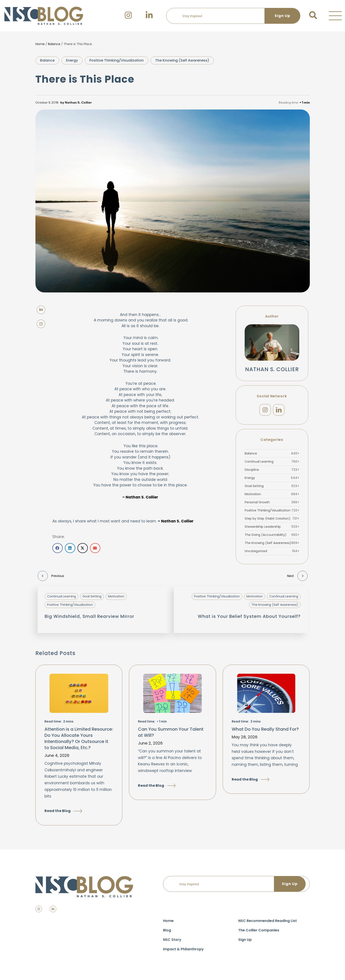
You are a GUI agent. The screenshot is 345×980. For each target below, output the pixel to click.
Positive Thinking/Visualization (117, 60)
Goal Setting (272, 487)
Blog (167, 932)
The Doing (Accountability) (272, 536)
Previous (51, 577)
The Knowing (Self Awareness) (182, 60)
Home (40, 44)
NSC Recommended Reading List (268, 922)
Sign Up (245, 941)
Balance (54, 44)
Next (297, 577)
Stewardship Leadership (272, 528)
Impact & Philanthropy (183, 950)
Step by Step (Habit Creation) (272, 520)
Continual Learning (272, 463)
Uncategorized (272, 552)
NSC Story (172, 941)
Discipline (272, 471)
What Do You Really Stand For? (265, 730)
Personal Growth (272, 504)
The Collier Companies (259, 932)
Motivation (272, 495)
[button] (335, 16)
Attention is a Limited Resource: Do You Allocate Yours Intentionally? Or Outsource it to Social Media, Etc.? (79, 740)
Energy (72, 60)
